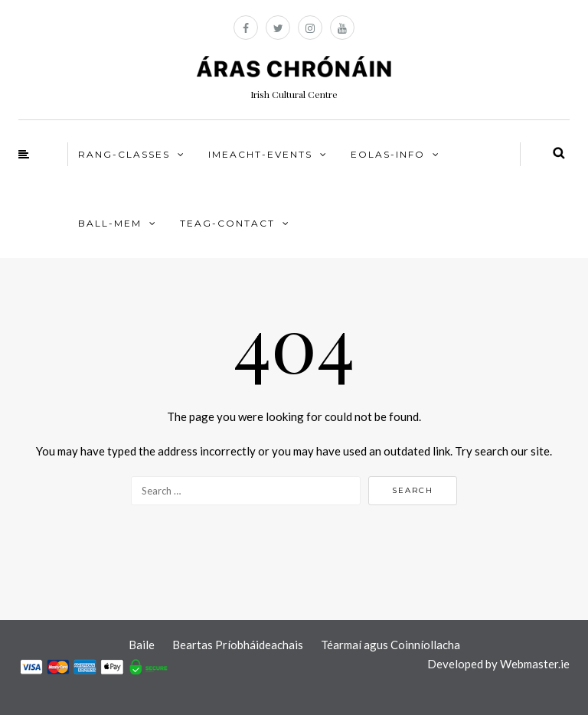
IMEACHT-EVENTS (260, 154)
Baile (142, 645)
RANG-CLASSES (124, 154)
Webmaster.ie (535, 664)
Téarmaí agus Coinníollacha (390, 645)
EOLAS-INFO (388, 154)
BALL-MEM (110, 223)
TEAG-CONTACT (227, 223)
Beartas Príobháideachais (238, 645)
